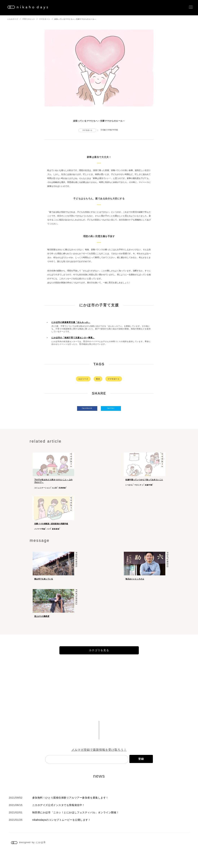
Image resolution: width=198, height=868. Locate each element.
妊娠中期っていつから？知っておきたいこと (144, 480)
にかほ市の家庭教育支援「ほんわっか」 (71, 322)
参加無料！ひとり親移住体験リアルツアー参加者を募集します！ (70, 813)
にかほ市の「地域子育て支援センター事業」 (73, 338)
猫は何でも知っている (44, 581)
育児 (98, 379)
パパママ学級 (40, 529)
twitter (111, 408)
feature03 (168, 562)
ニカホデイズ (13, 19)
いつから (129, 485)
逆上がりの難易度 (42, 625)
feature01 (76, 562)
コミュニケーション (42, 488)
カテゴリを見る (99, 666)
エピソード (83, 379)
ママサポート (45, 19)
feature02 (76, 606)
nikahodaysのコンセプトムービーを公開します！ (62, 835)
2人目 (55, 488)
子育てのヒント (29, 19)
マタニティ (139, 485)
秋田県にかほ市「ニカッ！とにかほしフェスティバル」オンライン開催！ (76, 828)
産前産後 (56, 529)
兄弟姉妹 (62, 488)
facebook (87, 408)
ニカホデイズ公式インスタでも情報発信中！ (59, 820)
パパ (49, 529)
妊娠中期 (149, 485)
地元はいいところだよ (135, 581)
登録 (141, 774)
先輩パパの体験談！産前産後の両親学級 (51, 524)
